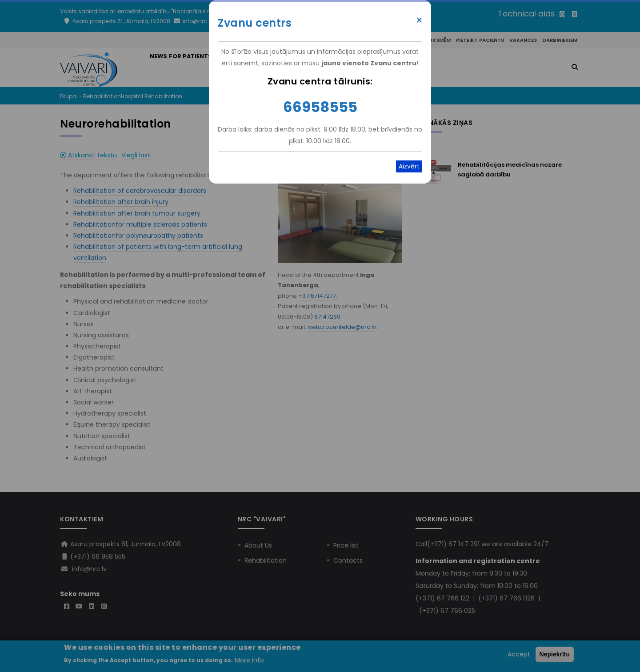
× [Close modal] (419, 20)
